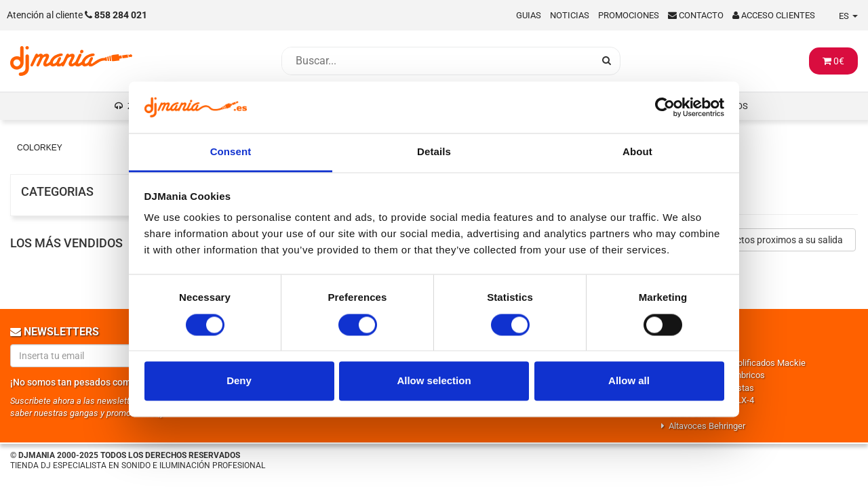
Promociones (629, 15)
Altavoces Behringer (707, 426)
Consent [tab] (231, 152)
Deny (239, 381)
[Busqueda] (437, 61)
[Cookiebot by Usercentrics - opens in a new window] (665, 107)
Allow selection (434, 381)
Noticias (570, 15)
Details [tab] (434, 152)
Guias (529, 15)
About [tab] (637, 152)
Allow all (629, 381)
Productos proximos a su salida (777, 240)
